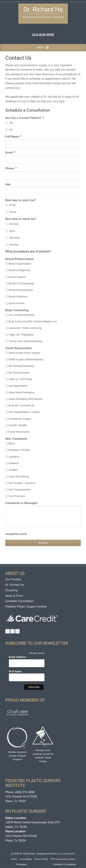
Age (8, 184)
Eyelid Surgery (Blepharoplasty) (26, 359)
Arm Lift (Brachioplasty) (21, 315)
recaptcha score (16, 534)
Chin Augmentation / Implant (24, 412)
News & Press (14, 596)
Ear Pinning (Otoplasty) (21, 366)
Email (10, 152)
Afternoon (15, 238)
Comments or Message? (22, 503)
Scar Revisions (17, 496)
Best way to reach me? (21, 200)
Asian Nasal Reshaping (21, 392)
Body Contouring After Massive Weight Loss (33, 321)
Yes (11, 123)
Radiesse (14, 463)
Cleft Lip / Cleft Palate (20, 379)
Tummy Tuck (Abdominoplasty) (25, 341)
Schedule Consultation (19, 601)
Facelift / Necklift (18, 425)
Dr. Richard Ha (15, 585)
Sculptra (13, 470)
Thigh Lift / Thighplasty (21, 335)
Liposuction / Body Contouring (25, 328)
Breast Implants (17, 277)
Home (14, 859)
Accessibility (26, 859)
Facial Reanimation (19, 432)
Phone (11, 168)
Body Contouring (17, 310)
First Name (15, 671)
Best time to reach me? (21, 219)
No (11, 130)
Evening (14, 245)
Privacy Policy (41, 859)
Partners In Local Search (62, 854)
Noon (12, 231)
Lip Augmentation (18, 386)
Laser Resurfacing (19, 476)
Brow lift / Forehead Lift (21, 405)
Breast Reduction (18, 297)
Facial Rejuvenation (19, 348)
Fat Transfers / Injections (22, 483)
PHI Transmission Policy (63, 859)
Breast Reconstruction (21, 290)
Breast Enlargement (19, 270)
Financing (11, 590)
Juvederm (14, 457)
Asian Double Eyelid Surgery (24, 353)
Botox (12, 443)
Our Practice (13, 579)
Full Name (13, 137)
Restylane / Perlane (19, 450)
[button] (40, 48)
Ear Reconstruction (19, 373)
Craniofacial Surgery (20, 419)
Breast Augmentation (20, 264)
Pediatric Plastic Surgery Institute (26, 607)
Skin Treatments (16, 439)
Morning (14, 224)
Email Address (18, 657)
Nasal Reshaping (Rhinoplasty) (26, 399)
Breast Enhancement (19, 259)
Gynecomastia (16, 303)
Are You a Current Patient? (24, 118)
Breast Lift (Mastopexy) (21, 283)
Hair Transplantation (20, 490)
